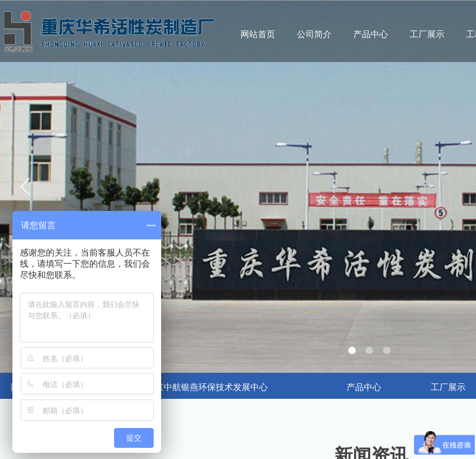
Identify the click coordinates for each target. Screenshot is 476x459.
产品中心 (371, 34)
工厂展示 (427, 34)
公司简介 (314, 34)
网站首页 (258, 34)
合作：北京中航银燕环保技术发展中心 (194, 387)
